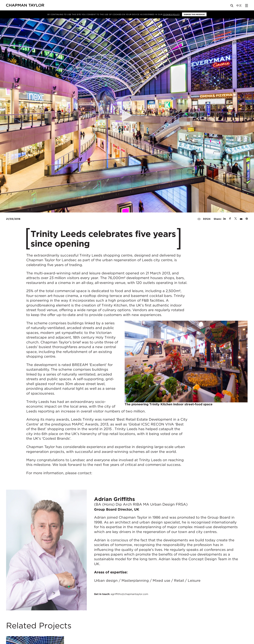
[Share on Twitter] (236, 219)
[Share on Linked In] (225, 219)
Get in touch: (121, 594)
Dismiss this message (194, 14)
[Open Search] (232, 6)
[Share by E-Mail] (241, 219)
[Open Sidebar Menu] (247, 6)
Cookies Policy (171, 14)
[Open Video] (127, 115)
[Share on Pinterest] (247, 219)
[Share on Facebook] (230, 219)
